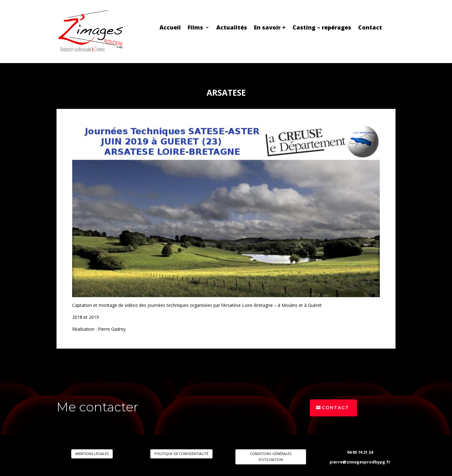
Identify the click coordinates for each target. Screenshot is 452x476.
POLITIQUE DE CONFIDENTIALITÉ (181, 454)
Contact (370, 28)
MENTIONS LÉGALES (92, 454)
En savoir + (270, 28)
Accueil (170, 28)
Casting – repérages (322, 28)
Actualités (232, 28)
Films (195, 28)
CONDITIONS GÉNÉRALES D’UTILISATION (271, 457)
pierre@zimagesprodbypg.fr (360, 462)
